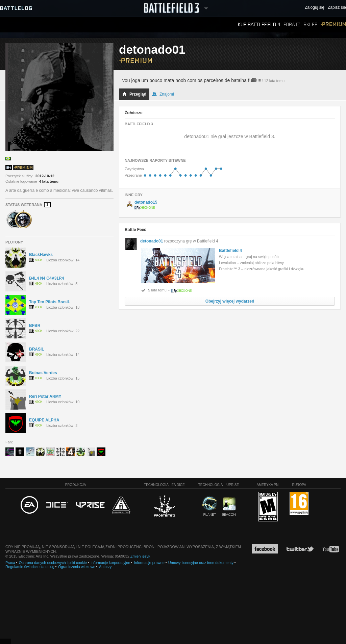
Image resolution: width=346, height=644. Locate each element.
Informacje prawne (149, 563)
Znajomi (163, 94)
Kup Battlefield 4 (259, 24)
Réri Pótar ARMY (45, 396)
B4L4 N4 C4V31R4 (46, 278)
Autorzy (105, 567)
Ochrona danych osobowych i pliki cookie (53, 563)
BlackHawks (41, 255)
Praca (10, 563)
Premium (333, 24)
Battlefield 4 (230, 251)
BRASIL (37, 349)
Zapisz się (337, 8)
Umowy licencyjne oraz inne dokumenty (201, 563)
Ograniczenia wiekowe (77, 567)
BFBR (35, 326)
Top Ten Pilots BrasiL (50, 302)
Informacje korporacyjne (110, 563)
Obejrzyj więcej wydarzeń (230, 301)
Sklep (310, 24)
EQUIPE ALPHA (44, 420)
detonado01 (152, 241)
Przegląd (134, 94)
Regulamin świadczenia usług (30, 567)
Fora (292, 24)
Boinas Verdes (43, 373)
